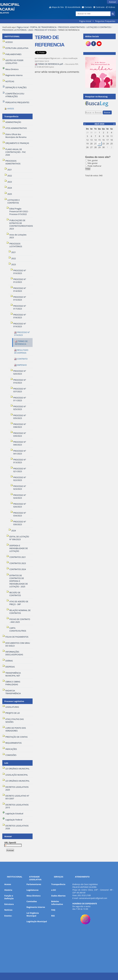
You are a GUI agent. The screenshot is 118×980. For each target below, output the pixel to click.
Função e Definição (9, 897)
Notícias (8, 910)
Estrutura (9, 904)
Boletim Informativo (57, 903)
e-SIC (54, 890)
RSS (53, 916)
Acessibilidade (74, 7)
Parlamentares (34, 884)
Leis (6, 763)
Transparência (11, 116)
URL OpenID (10, 842)
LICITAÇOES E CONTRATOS (99, 27)
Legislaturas (33, 890)
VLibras (112, 7)
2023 (30, 30)
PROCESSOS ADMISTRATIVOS (72, 27)
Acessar (112, 2)
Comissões (32, 901)
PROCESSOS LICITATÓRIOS (14, 30)
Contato (88, 7)
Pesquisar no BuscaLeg (96, 97)
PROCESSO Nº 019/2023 (45, 30)
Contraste (100, 7)
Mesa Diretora (34, 896)
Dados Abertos (58, 896)
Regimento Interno (36, 907)
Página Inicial (85, 21)
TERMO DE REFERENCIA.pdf (49, 64)
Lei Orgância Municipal (33, 914)
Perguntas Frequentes (105, 21)
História (8, 890)
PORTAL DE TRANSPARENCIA (43, 27)
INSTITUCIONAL (12, 36)
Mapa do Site (58, 7)
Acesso (8, 884)
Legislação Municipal (37, 921)
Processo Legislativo (14, 701)
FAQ (53, 910)
